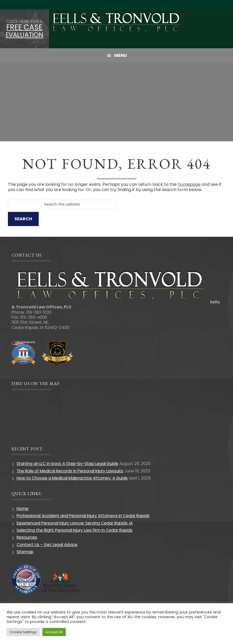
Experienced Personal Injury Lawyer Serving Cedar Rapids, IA (75, 523)
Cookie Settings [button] (23, 632)
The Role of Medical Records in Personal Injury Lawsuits (70, 471)
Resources (27, 537)
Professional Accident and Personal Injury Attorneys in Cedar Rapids (83, 516)
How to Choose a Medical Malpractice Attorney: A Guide (72, 478)
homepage (189, 184)
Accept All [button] (54, 632)
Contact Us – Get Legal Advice (47, 545)
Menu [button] (121, 55)
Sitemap (25, 552)
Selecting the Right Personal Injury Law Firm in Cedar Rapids (75, 530)
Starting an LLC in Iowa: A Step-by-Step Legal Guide (67, 464)
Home (23, 509)
